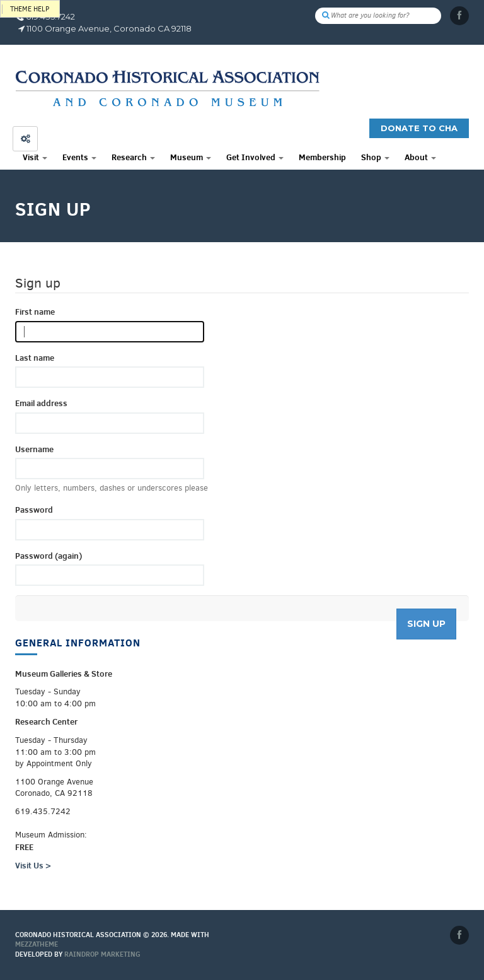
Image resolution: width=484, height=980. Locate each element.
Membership (322, 157)
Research (133, 157)
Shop (375, 157)
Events (79, 157)
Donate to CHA (419, 128)
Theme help (30, 9)
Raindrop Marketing (102, 954)
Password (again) (49, 556)
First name (35, 312)
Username (34, 449)
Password (34, 510)
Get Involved (255, 157)
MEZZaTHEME (37, 944)
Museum (191, 157)
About (420, 157)
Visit (35, 157)
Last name (35, 358)
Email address (41, 403)
